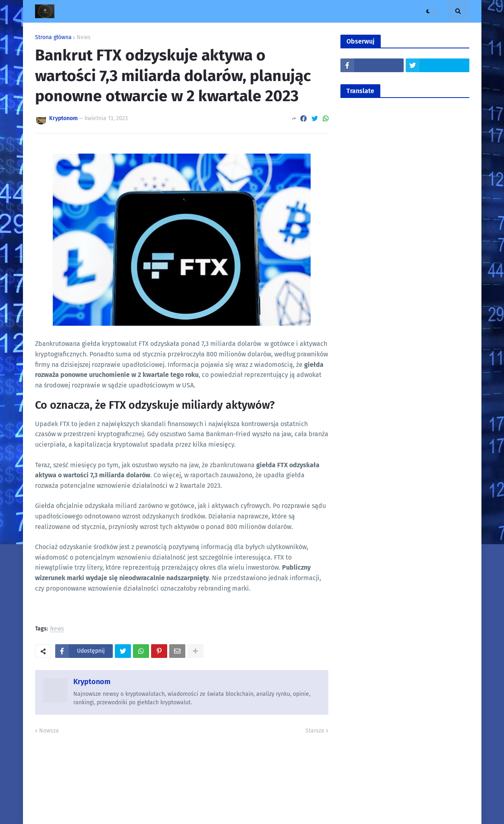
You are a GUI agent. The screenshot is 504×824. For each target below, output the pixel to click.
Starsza (315, 731)
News (84, 37)
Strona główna (53, 37)
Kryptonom (92, 682)
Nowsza (49, 731)
